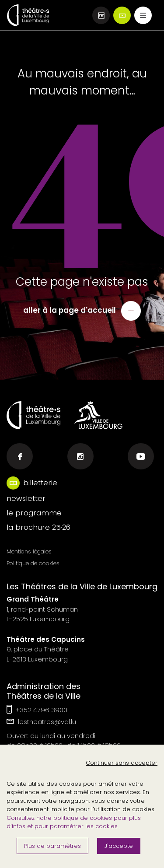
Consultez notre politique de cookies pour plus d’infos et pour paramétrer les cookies (74, 822)
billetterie (40, 483)
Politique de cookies (33, 563)
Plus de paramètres (52, 846)
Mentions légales (29, 551)
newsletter (26, 498)
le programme (34, 513)
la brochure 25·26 (38, 527)
